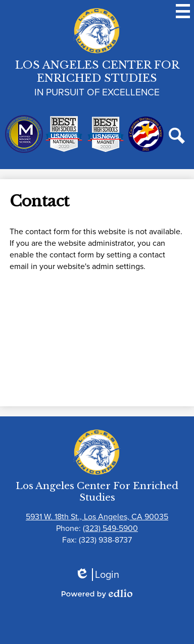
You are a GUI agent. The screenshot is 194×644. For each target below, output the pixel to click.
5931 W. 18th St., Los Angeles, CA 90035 (97, 517)
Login (97, 575)
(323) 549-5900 (110, 528)
